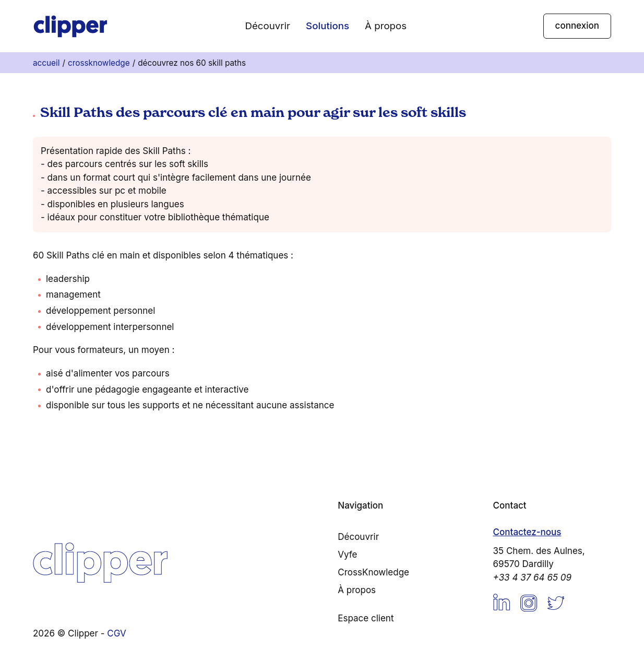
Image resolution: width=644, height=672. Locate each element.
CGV (116, 633)
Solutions (327, 26)
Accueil (46, 63)
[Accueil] (71, 26)
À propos (386, 26)
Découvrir (267, 26)
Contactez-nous (527, 532)
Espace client (366, 618)
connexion (577, 26)
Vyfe (347, 555)
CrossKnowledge (99, 63)
